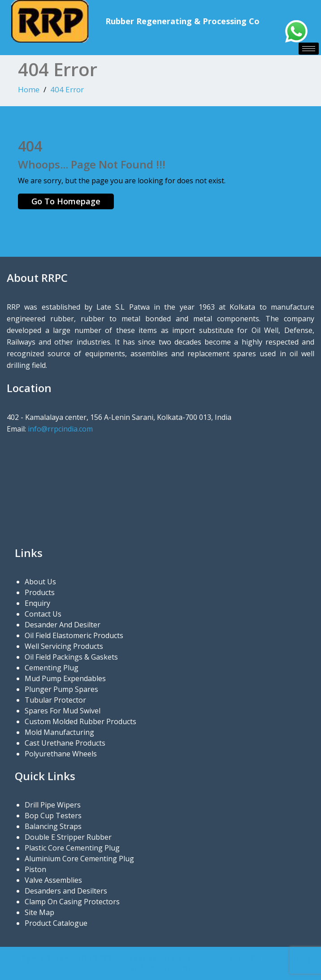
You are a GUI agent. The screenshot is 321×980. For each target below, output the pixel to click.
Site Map (39, 912)
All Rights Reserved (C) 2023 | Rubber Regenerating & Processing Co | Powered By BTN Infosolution (161, 963)
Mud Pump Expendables (65, 678)
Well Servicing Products (64, 646)
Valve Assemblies (53, 880)
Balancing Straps (53, 826)
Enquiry (37, 603)
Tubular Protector (55, 700)
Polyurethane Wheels (61, 754)
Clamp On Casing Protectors (72, 902)
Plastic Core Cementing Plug (72, 848)
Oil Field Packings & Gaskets (71, 657)
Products (40, 592)
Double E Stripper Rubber (68, 837)
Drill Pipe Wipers (53, 805)
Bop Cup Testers (53, 816)
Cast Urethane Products (65, 743)
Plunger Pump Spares (61, 689)
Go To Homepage (66, 201)
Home (29, 89)
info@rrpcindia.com (60, 429)
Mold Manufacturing (59, 732)
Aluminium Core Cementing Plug (79, 859)
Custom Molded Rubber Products (80, 721)
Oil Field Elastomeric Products (74, 635)
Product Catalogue (56, 923)
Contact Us (43, 614)
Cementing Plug (52, 668)
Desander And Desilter (63, 625)
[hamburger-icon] (309, 49)
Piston (35, 869)
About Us (40, 582)
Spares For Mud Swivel (63, 711)
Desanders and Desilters (66, 891)
